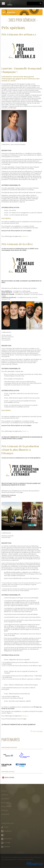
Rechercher (41, 4)
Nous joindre (6, 806)
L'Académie (5, 814)
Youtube (6, 843)
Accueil (4, 791)
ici (12, 713)
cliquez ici (25, 236)
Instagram (7, 839)
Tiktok (5, 827)
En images (5, 803)
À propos (5, 795)
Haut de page (36, 731)
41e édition (5, 799)
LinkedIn (6, 847)
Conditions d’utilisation (25, 860)
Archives (5, 810)
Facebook (6, 831)
